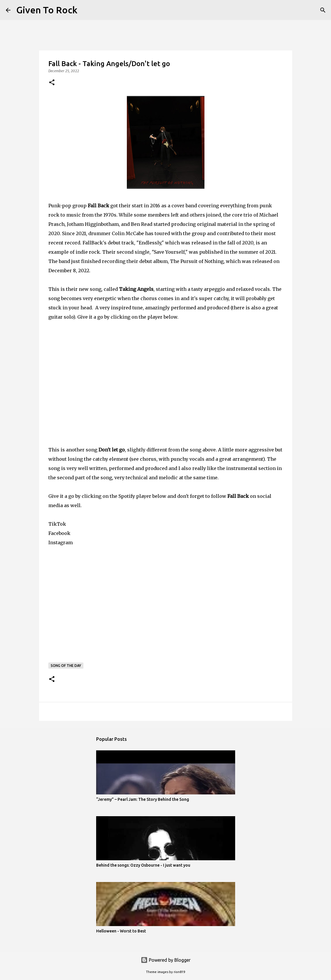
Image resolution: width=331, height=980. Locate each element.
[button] (52, 83)
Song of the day (66, 666)
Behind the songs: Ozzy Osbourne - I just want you (143, 865)
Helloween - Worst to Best (121, 931)
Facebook (59, 533)
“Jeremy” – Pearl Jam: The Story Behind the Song (143, 799)
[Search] (85, 10)
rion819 (179, 972)
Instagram (61, 542)
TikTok (57, 524)
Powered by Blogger (166, 960)
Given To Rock (47, 10)
